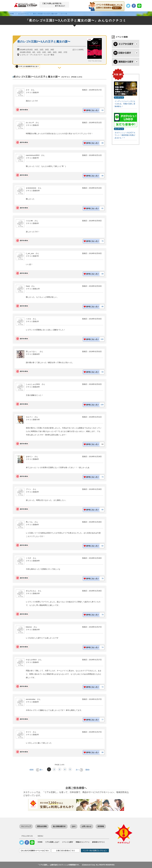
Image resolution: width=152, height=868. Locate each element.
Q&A (74, 826)
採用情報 (101, 826)
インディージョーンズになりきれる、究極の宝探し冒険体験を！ (125, 104)
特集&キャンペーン (83, 842)
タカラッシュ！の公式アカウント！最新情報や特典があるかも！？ (125, 135)
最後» (88, 770)
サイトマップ (26, 826)
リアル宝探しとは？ (52, 842)
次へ (79, 770)
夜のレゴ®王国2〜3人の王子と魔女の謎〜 (44, 42)
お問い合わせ (86, 826)
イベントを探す (68, 842)
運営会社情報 (42, 826)
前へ (40, 770)
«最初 (31, 770)
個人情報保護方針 (59, 826)
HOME (40, 842)
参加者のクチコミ (99, 842)
